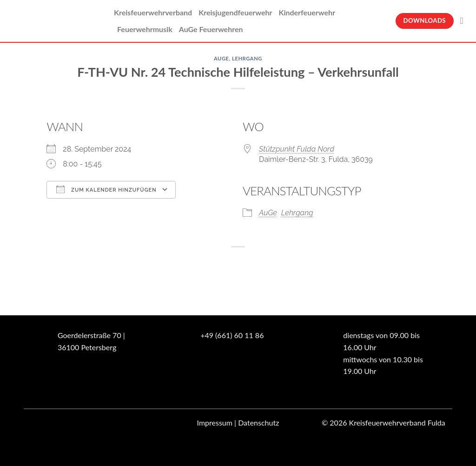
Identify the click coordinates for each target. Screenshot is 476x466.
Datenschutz (258, 423)
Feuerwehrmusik (145, 29)
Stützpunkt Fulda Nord (297, 149)
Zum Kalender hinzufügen (106, 189)
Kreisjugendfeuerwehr (235, 12)
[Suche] (465, 21)
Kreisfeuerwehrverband (153, 12)
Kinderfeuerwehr (307, 12)
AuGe (221, 58)
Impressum (215, 423)
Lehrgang (247, 58)
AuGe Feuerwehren (211, 29)
